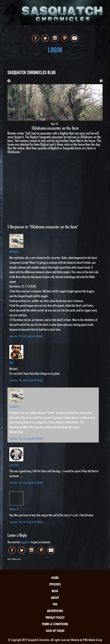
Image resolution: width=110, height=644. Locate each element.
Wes (11, 363)
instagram (55, 38)
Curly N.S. (14, 465)
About (55, 598)
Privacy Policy (55, 618)
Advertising (55, 611)
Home (55, 578)
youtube (74, 38)
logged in (25, 542)
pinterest (65, 38)
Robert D (14, 509)
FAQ (55, 604)
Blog (55, 591)
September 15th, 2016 (18, 336)
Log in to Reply (35, 336)
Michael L (14, 252)
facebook (36, 38)
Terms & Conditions (55, 624)
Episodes (55, 584)
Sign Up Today (55, 631)
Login (55, 50)
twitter (45, 38)
